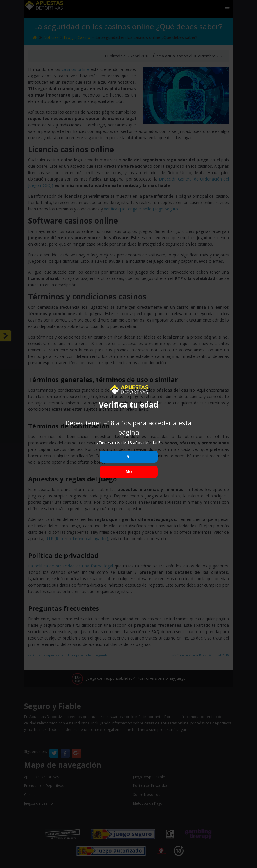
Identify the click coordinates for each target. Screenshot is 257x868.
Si (129, 457)
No (129, 472)
